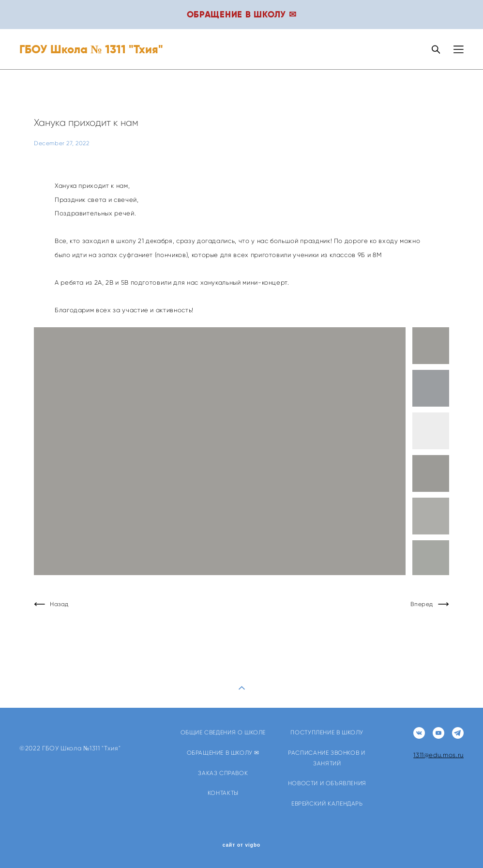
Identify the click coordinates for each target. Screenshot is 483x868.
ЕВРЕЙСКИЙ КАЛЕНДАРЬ (327, 803)
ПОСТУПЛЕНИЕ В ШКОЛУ (327, 732)
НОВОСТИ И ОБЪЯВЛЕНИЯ (327, 783)
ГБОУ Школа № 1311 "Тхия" (91, 49)
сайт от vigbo (241, 845)
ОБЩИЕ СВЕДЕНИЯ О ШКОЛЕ (223, 732)
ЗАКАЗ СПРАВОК (223, 773)
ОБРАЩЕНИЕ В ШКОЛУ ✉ (223, 753)
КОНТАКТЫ (223, 793)
